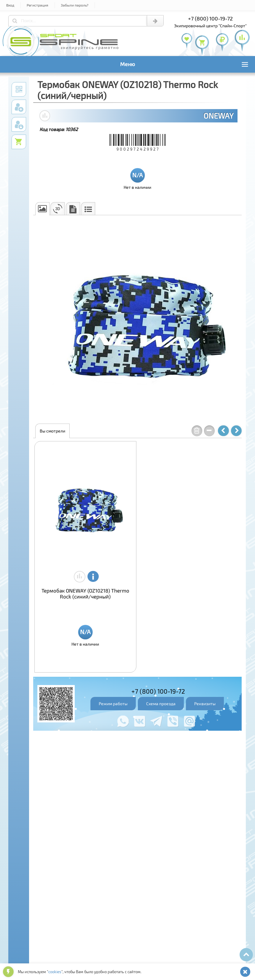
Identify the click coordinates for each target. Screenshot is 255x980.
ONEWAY (218, 116)
